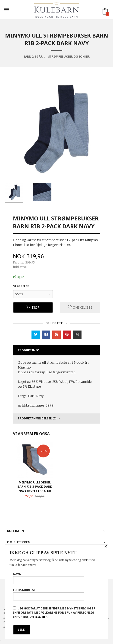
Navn (49, 578)
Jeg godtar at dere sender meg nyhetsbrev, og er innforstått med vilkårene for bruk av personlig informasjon (54, 613)
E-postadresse (49, 594)
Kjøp (33, 307)
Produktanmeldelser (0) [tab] (37, 418)
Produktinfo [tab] (29, 350)
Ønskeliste (80, 307)
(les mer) (42, 617)
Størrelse (21, 286)
